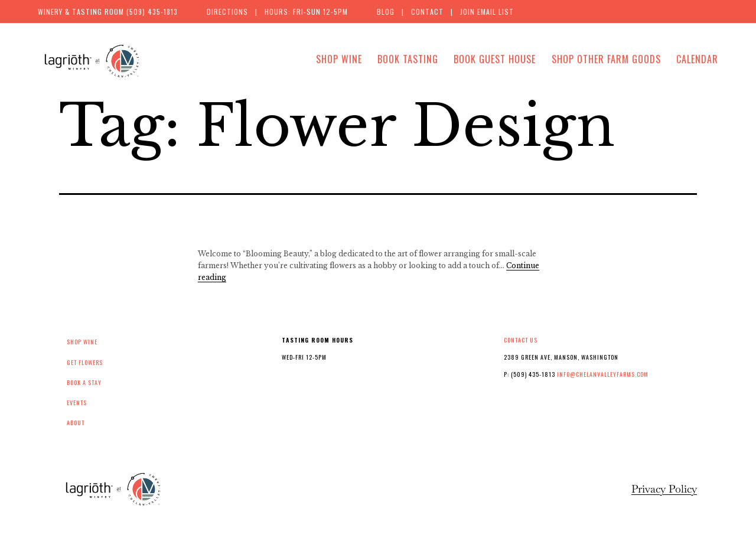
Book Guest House (495, 59)
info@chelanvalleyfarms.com (603, 374)
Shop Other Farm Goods (606, 59)
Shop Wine (339, 59)
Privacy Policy (664, 489)
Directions (227, 12)
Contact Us (521, 340)
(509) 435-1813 (152, 12)
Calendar (697, 59)
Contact (427, 12)
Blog (386, 12)
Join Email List (487, 12)
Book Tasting (408, 59)
